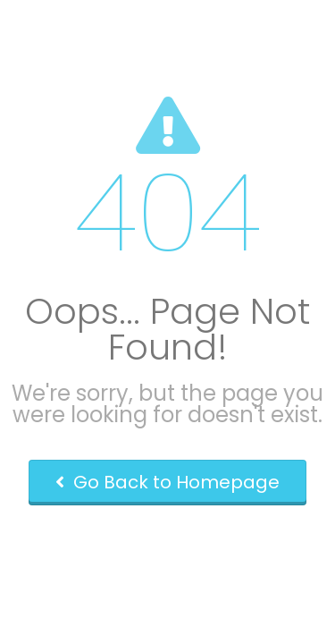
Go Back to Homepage (167, 482)
